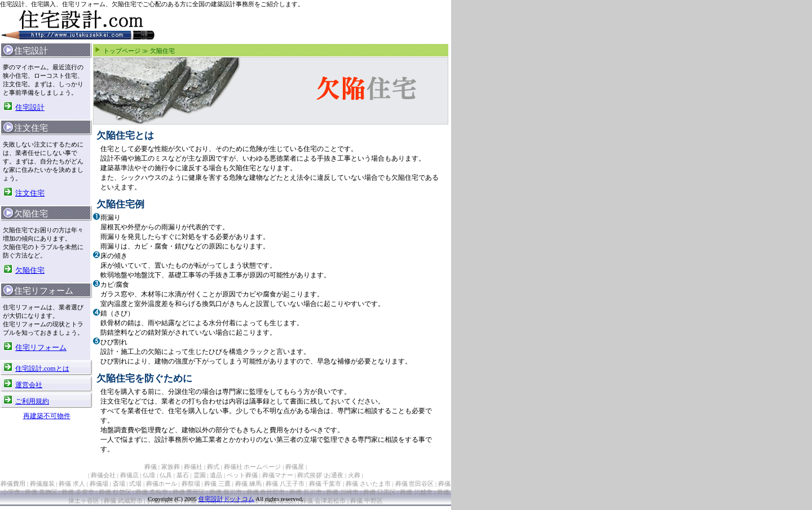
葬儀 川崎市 (342, 492)
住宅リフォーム (41, 347)
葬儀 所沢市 (306, 492)
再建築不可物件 (47, 416)
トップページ (122, 51)
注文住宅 (30, 193)
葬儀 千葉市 (325, 484)
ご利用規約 (32, 401)
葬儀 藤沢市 (226, 492)
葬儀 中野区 (367, 500)
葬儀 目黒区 (379, 492)
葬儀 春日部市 (266, 492)
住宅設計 (30, 107)
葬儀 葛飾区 (41, 492)
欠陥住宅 (30, 270)
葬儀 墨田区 (189, 492)
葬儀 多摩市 (78, 492)
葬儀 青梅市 (152, 492)
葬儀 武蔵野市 (123, 500)
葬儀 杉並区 (115, 492)
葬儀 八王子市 (285, 484)
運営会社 (29, 385)
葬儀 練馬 (248, 484)
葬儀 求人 (72, 484)
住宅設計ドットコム (226, 499)
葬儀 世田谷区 (415, 484)
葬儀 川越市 (416, 492)
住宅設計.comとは (42, 369)
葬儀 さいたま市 (368, 484)
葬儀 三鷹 (217, 484)
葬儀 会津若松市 (323, 500)
